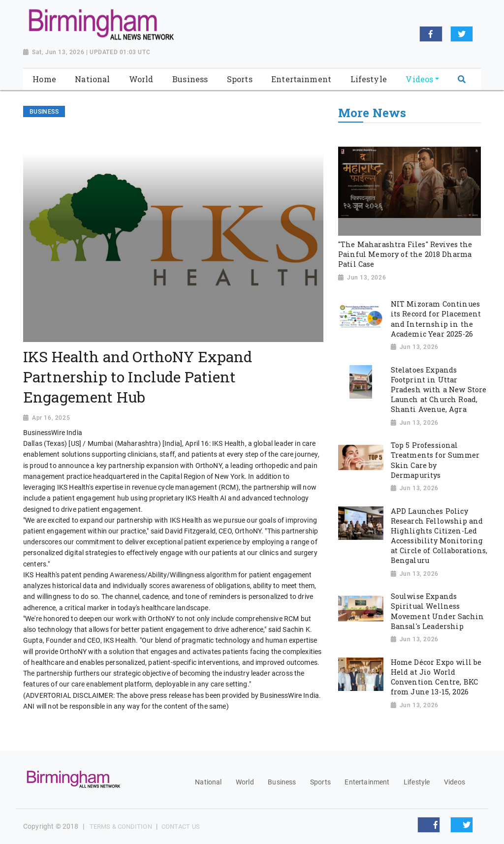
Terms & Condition (121, 827)
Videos (455, 782)
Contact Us (181, 827)
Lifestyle (417, 782)
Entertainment (367, 782)
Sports (320, 782)
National (208, 782)
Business (282, 782)
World (245, 782)
